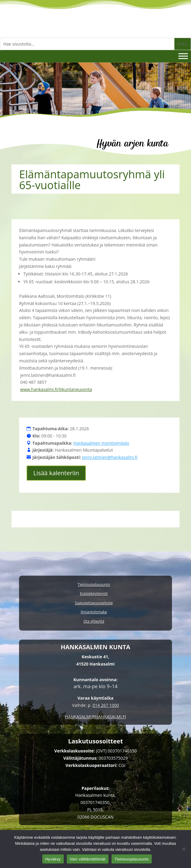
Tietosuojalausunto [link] (94, 585)
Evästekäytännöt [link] (94, 594)
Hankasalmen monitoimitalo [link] (101, 443)
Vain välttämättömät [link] (88, 859)
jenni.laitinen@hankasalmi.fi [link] (110, 457)
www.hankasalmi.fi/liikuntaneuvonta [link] (56, 389)
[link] (95, 717)
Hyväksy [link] (53, 859)
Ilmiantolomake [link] (94, 612)
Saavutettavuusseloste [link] (94, 603)
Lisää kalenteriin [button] (56, 473)
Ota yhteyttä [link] (94, 622)
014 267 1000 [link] (106, 705)
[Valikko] (183, 56)
